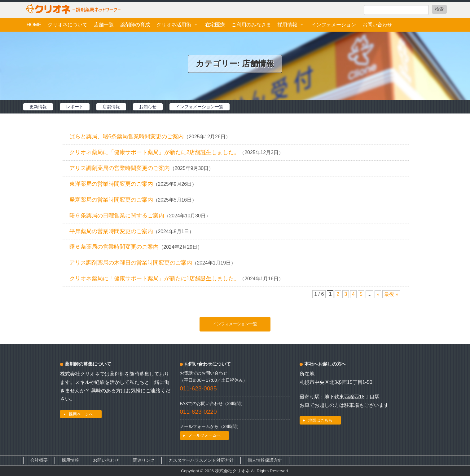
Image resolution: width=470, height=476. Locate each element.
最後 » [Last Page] (391, 294)
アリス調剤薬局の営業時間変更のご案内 (120, 168)
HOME (34, 25)
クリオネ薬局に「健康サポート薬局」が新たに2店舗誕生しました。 (155, 152)
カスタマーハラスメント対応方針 (201, 460)
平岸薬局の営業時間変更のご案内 (111, 231)
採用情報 (287, 25)
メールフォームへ (204, 435)
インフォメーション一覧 (200, 107)
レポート (75, 107)
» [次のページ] (378, 294)
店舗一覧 (104, 25)
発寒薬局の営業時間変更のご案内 (111, 200)
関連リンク (144, 460)
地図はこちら (320, 420)
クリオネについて (68, 25)
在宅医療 (215, 25)
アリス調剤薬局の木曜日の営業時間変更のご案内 (131, 263)
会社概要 (39, 460)
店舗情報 (111, 107)
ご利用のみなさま (251, 25)
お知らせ (148, 107)
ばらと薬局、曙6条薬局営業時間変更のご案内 (127, 136)
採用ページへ (81, 414)
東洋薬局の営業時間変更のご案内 (111, 184)
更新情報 (38, 107)
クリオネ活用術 (174, 25)
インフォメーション (334, 25)
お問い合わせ (377, 25)
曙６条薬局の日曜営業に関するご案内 (117, 216)
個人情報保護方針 (265, 460)
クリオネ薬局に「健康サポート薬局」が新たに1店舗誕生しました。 (155, 278)
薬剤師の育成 (135, 25)
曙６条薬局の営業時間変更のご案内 (114, 247)
